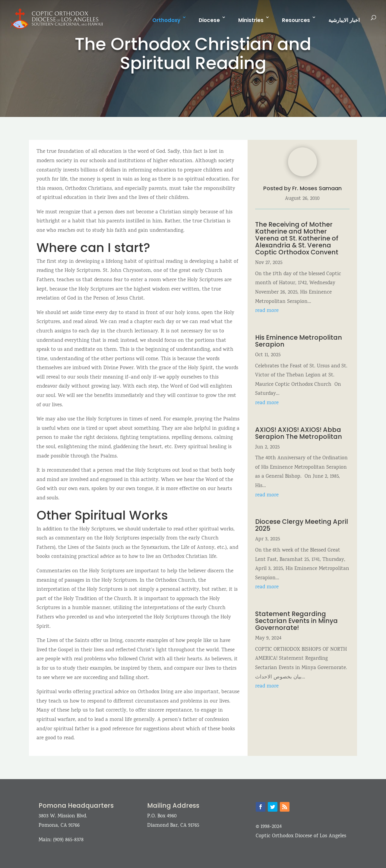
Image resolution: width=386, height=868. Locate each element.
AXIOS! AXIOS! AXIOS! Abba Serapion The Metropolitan (299, 433)
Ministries (251, 20)
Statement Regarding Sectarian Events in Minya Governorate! (296, 621)
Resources (296, 20)
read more (267, 311)
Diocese (209, 20)
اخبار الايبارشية (344, 20)
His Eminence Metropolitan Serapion (299, 341)
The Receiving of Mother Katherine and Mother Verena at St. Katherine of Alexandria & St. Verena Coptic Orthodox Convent (297, 238)
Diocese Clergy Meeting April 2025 (302, 525)
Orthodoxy (166, 20)
